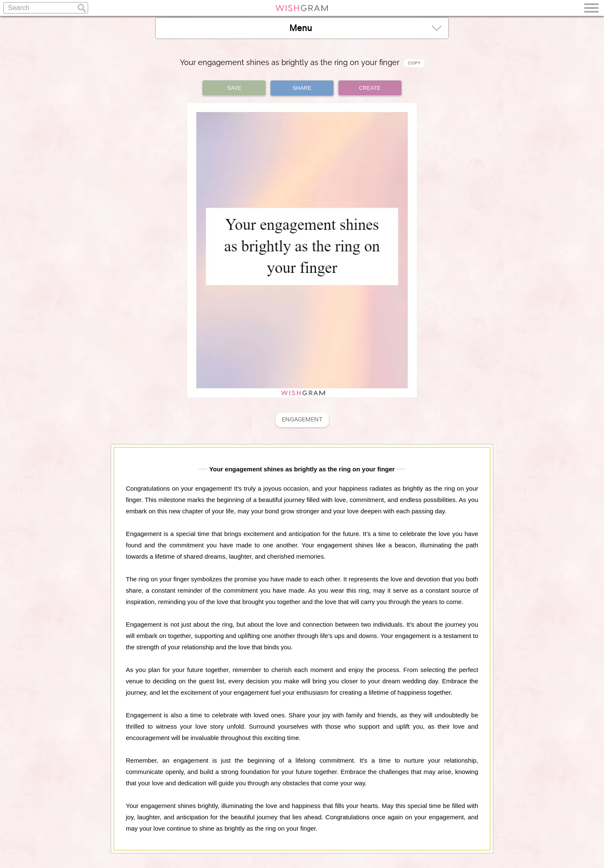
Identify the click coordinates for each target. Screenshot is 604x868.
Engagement (302, 420)
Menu (365, 28)
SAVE (234, 88)
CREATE (370, 88)
